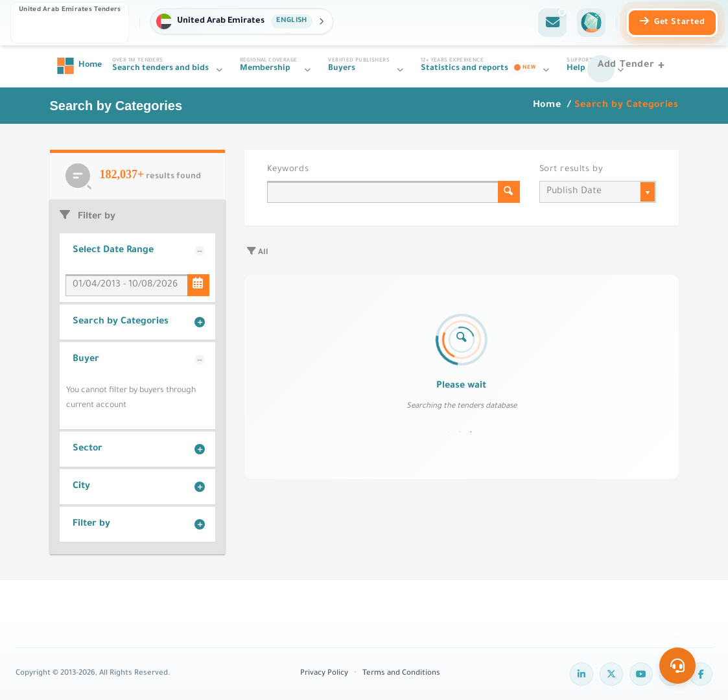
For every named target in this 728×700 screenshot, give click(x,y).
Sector (88, 449)
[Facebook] (701, 674)
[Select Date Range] (198, 285)
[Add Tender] (633, 66)
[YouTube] (641, 674)
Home (548, 106)
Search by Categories (121, 322)
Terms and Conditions (401, 674)
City (81, 487)
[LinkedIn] (581, 674)
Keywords (288, 170)
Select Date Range (113, 251)
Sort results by (571, 170)
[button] (241, 21)
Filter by (91, 524)
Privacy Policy (324, 674)
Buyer (86, 360)
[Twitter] (611, 674)
